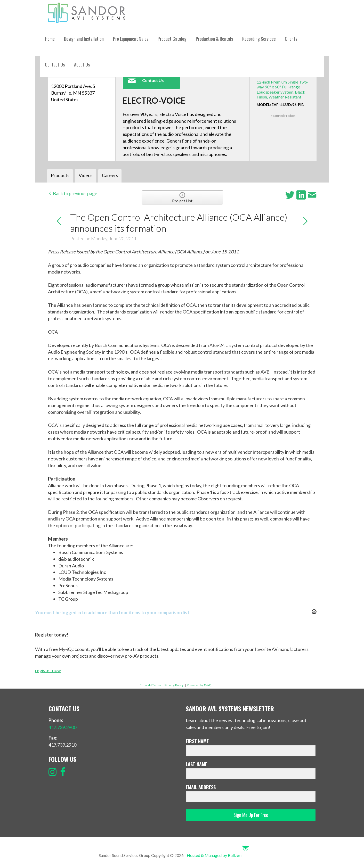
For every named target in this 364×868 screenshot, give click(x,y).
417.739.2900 (62, 727)
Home (50, 39)
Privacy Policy (174, 685)
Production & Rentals (214, 39)
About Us (82, 64)
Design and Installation (84, 39)
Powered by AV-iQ (199, 685)
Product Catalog (172, 39)
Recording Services (259, 39)
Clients (291, 39)
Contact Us (55, 64)
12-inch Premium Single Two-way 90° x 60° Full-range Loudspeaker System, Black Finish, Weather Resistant (283, 89)
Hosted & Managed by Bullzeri (218, 855)
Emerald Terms (151, 685)
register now (48, 670)
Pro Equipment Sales (131, 39)
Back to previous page (73, 193)
